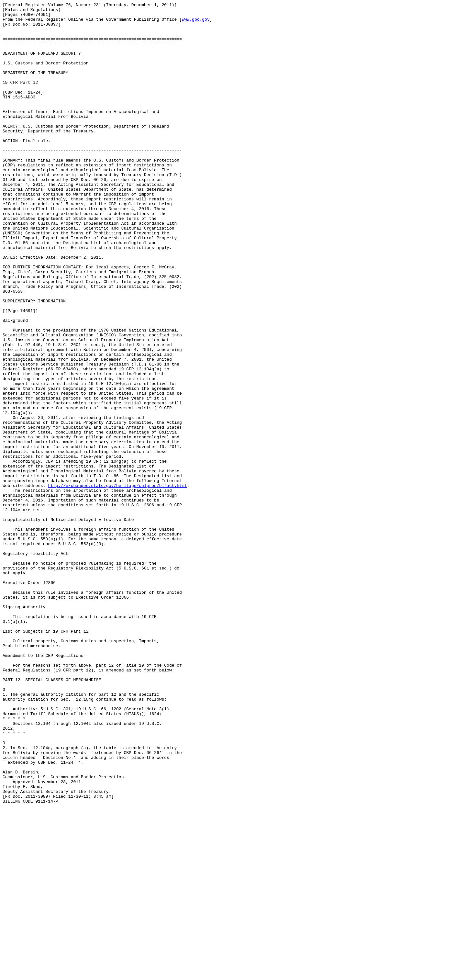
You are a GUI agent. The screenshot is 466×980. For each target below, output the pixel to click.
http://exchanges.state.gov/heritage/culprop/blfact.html (117, 582)
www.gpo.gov (196, 23)
